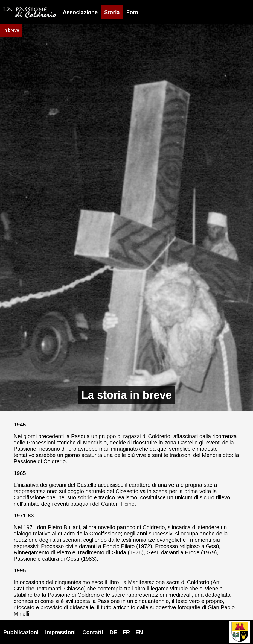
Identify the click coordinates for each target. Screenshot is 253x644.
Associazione (80, 12)
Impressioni (60, 632)
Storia (112, 12)
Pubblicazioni (21, 632)
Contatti (93, 632)
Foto (132, 12)
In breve (11, 30)
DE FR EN (126, 632)
